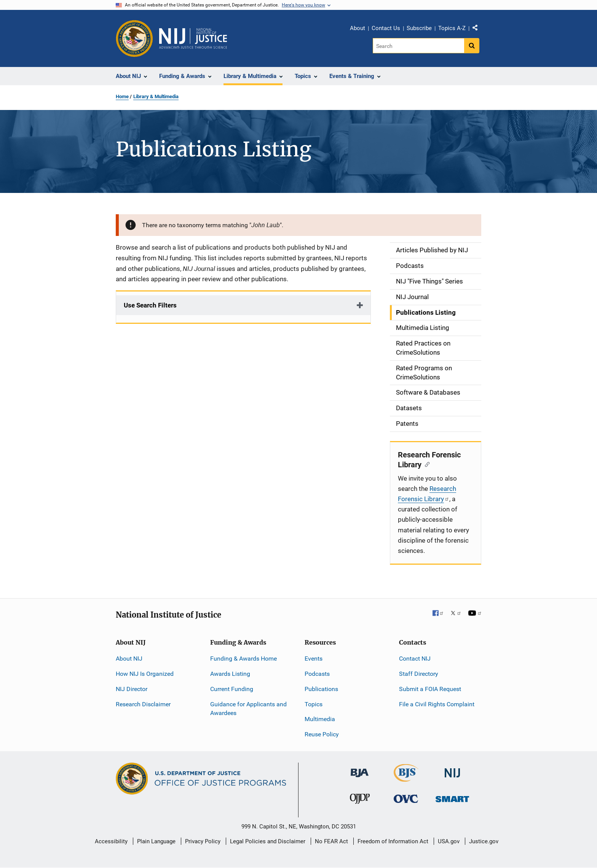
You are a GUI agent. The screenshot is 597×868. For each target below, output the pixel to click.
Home (122, 96)
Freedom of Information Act (393, 841)
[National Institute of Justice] (452, 770)
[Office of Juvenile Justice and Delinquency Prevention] (360, 800)
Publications (321, 689)
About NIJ (129, 659)
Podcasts (317, 674)
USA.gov (449, 841)
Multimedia (320, 719)
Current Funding (232, 689)
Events (314, 659)
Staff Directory (419, 674)
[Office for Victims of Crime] (406, 799)
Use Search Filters (150, 305)
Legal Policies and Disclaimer (268, 841)
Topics (314, 704)
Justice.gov (484, 841)
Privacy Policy (203, 841)
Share (478, 29)
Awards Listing (230, 674)
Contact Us (386, 28)
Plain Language (156, 841)
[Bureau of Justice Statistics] (406, 778)
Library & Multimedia (156, 96)
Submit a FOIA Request (430, 689)
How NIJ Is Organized (145, 674)
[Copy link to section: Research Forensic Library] (425, 464)
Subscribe (419, 28)
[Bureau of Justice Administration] (360, 769)
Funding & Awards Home (243, 659)
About (358, 28)
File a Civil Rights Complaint (437, 704)
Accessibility (111, 841)
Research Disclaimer (143, 704)
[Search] (419, 46)
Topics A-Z (452, 28)
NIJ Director (132, 689)
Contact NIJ (415, 659)
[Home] (193, 38)
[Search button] (472, 46)
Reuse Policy (322, 734)
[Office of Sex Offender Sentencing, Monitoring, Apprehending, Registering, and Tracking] (452, 797)
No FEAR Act (331, 841)
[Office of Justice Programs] (134, 38)
